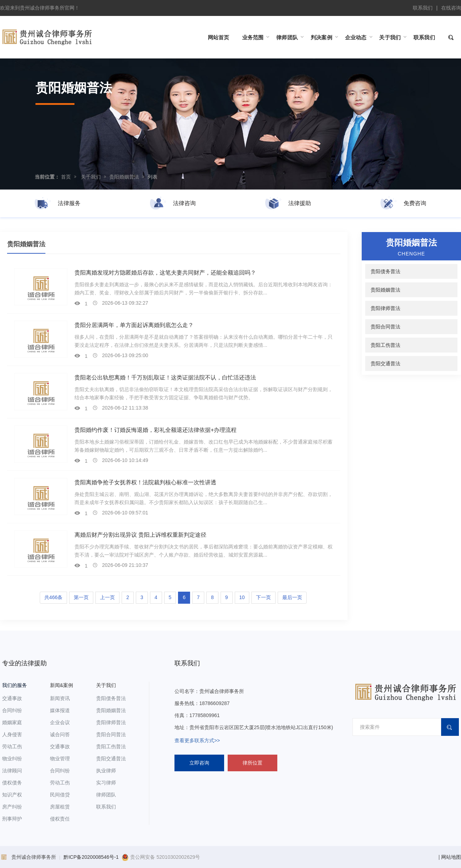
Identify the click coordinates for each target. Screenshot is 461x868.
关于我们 (91, 177)
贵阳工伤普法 (385, 345)
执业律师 (106, 771)
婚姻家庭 (12, 722)
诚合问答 (60, 734)
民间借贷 (60, 795)
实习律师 (106, 783)
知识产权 (12, 795)
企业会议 (60, 722)
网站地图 (451, 857)
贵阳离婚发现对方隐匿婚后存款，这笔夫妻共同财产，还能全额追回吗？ (165, 273)
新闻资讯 (60, 698)
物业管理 (60, 759)
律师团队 (106, 795)
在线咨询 (451, 8)
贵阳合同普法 (385, 327)
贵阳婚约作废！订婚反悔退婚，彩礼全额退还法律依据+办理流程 (155, 430)
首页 (66, 177)
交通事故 (12, 698)
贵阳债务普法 (385, 271)
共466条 (53, 597)
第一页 (81, 597)
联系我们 (423, 8)
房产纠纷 (12, 807)
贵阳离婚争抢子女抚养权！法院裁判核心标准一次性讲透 (145, 482)
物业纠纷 (12, 759)
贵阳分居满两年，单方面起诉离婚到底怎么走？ (134, 325)
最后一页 (292, 597)
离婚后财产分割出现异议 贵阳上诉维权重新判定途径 (140, 535)
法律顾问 (12, 771)
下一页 (263, 597)
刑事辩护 (12, 819)
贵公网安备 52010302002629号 (161, 857)
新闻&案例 (62, 685)
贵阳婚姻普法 (124, 177)
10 (242, 597)
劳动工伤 (12, 746)
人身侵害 (12, 734)
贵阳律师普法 (385, 308)
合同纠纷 (12, 710)
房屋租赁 (60, 807)
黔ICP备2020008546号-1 (91, 857)
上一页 (107, 597)
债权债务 (12, 783)
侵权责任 (60, 819)
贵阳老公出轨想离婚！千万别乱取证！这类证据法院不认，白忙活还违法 (165, 377)
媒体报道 (60, 710)
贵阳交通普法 (385, 363)
